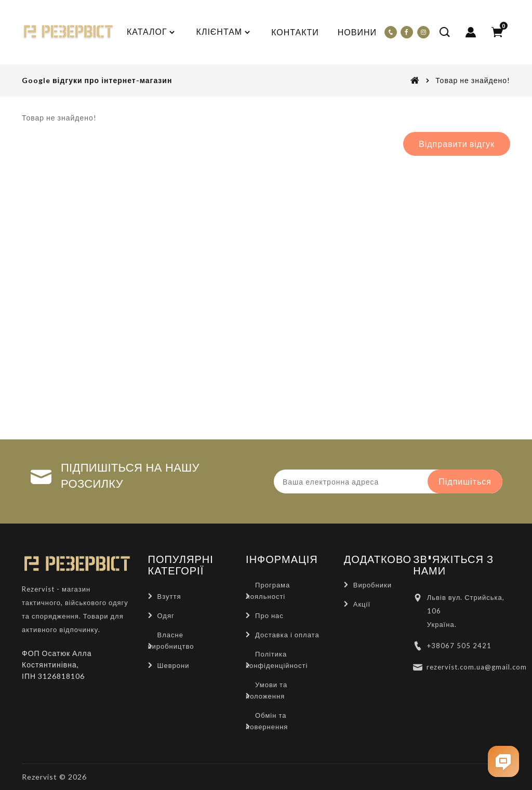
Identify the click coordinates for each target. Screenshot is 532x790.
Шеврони (174, 665)
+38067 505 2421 (459, 646)
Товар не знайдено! (473, 80)
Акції (362, 604)
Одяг (166, 615)
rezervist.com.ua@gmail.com (477, 667)
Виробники (373, 585)
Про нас (269, 615)
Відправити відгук (457, 144)
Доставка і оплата (287, 635)
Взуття (169, 596)
